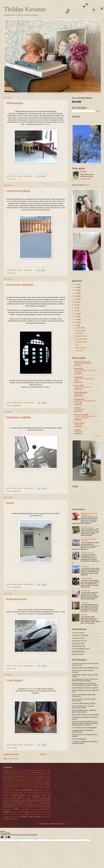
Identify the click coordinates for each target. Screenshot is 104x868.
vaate (28, 814)
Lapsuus (41, 776)
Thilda (84, 172)
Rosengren (21, 782)
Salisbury (39, 782)
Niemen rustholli (34, 780)
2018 (76, 308)
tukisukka (35, 812)
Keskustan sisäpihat (18, 417)
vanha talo (41, 814)
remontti (48, 807)
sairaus (22, 809)
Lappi (37, 776)
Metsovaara (12, 780)
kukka (48, 799)
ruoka (16, 809)
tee (17, 812)
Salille (10, 503)
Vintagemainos (7, 790)
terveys (26, 812)
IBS (46, 773)
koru (37, 799)
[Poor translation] (8, 837)
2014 (76, 319)
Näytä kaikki (98, 436)
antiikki (15, 748)
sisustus (27, 809)
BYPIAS (37, 770)
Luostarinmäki (21, 778)
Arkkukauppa (14, 103)
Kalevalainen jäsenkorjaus (38, 774)
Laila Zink (32, 776)
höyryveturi (42, 792)
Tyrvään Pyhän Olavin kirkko (42, 786)
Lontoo (15, 778)
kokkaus (33, 799)
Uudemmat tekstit (11, 754)
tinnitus (31, 812)
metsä (30, 803)
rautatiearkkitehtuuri (35, 807)
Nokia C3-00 (42, 780)
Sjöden (18, 784)
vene (14, 669)
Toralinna (5, 786)
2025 (76, 287)
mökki (14, 805)
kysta (12, 801)
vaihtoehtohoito (34, 814)
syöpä (6, 812)
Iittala (49, 773)
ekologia (48, 790)
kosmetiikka (42, 799)
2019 (76, 305)
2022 (76, 296)
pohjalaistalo (47, 805)
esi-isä (18, 792)
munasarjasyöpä (45, 803)
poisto (5, 807)
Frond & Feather (79, 423)
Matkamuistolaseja (79, 394)
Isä (8, 774)
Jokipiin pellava (19, 774)
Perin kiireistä (85, 566)
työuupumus (15, 814)
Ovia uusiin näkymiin (20, 285)
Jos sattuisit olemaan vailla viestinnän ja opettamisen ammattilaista (86, 417)
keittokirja (36, 797)
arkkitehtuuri (17, 406)
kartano (44, 795)
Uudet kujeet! (14, 680)
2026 (76, 284)
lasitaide (44, 801)
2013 (76, 322)
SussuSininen (79, 377)
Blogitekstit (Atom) (13, 759)
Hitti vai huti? (84, 603)
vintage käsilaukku (35, 816)
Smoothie (23, 784)
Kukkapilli (77, 430)
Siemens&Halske (46, 782)
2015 (76, 316)
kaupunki (21, 797)
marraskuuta (80, 331)
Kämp (27, 776)
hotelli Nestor (36, 792)
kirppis (23, 799)
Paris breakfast (79, 386)
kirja (19, 799)
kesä (49, 797)
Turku (16, 786)
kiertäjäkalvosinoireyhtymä (10, 799)
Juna (25, 774)
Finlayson (24, 772)
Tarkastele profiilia (86, 179)
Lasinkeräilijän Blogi (81, 392)
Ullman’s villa (7, 788)
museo (9, 805)
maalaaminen (12, 803)
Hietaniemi (42, 772)
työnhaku (5, 814)
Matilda (39, 778)
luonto (5, 803)
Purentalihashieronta (13, 782)
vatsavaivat (48, 814)
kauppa (14, 797)
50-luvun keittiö (8, 770)
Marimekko (29, 778)
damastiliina (42, 790)
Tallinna (42, 784)
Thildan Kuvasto (25, 9)
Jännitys (28, 774)
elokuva (5, 792)
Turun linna (21, 786)
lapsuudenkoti (36, 801)
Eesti (49, 770)
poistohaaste (11, 807)
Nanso (27, 780)
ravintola (43, 807)
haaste (22, 792)
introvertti (48, 792)
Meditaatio (44, 778)
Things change (78, 425)
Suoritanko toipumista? (87, 553)
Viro (13, 790)
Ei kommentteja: (29, 403)
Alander (15, 771)
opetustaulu (25, 805)
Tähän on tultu (79, 369)
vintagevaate (7, 819)
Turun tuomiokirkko (29, 786)
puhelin (17, 807)
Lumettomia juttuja (18, 191)
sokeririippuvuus (35, 809)
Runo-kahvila (32, 782)
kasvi (49, 795)
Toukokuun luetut (79, 409)
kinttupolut (78, 408)
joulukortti (22, 795)
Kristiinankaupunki (20, 776)
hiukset (26, 792)
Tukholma (11, 786)
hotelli (30, 792)
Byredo (42, 770)
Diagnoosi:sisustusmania (82, 362)
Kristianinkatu (10, 776)
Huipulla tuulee (78, 432)
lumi (14, 179)
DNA (46, 771)
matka (26, 803)
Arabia (32, 770)
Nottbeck (48, 780)
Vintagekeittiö (47, 788)
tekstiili (21, 812)
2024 (76, 290)
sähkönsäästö (13, 812)
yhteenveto (14, 819)
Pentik (5, 782)
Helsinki (35, 772)
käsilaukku (17, 801)
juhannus (29, 795)
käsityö (24, 801)
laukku (48, 801)
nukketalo (20, 805)
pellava (36, 805)
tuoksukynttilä (41, 812)
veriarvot (12, 817)
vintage (24, 816)
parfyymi (31, 805)
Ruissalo (27, 782)
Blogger (62, 824)
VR (25, 788)
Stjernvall (31, 784)
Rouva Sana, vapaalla (81, 415)
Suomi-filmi (36, 784)
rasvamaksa (22, 807)
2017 (76, 311)
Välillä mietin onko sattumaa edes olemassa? (89, 514)
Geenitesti (29, 773)
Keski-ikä (48, 774)
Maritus (34, 778)
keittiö (28, 797)
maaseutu (20, 803)
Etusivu (43, 754)
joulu (15, 794)
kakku (40, 795)
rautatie (28, 807)
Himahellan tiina (79, 399)
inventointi (6, 795)
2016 (76, 314)
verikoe (17, 817)
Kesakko (86, 185)
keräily (44, 797)
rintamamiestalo (7, 809)
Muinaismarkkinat (20, 780)
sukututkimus (46, 809)
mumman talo (36, 803)
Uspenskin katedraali (18, 788)
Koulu (5, 776)
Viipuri (41, 788)
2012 (76, 325)
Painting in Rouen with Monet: (83, 387)
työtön (10, 814)
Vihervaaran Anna (33, 788)
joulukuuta (79, 328)
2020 (76, 302)
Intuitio (5, 774)
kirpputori (28, 799)
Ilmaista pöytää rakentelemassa (83, 363)
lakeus (28, 801)
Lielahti (10, 778)
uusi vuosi (22, 814)
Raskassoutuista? (17, 599)
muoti (5, 805)
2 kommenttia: (28, 176)
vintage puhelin (47, 817)
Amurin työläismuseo (23, 770)
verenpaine (6, 817)
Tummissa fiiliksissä (87, 578)
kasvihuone (6, 797)
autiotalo (36, 790)
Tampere (47, 784)
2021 (76, 299)
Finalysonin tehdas (15, 772)
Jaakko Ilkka (12, 774)
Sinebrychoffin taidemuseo (10, 784)
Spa (27, 784)
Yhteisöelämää (85, 591)
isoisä (11, 795)
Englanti (6, 772)
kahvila (35, 795)
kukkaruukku (7, 801)
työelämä (48, 812)
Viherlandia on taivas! (87, 527)
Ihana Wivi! (84, 615)
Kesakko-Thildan (32, 689)
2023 (76, 293)
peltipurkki (41, 805)
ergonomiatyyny (12, 792)
